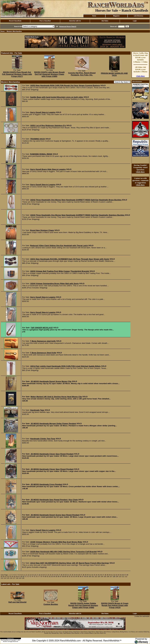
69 (24, 576)
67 (19, 576)
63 (10, 576)
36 (79, 575)
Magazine (116, 16)
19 (42, 575)
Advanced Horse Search (68, 26)
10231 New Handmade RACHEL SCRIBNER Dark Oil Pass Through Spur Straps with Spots (70, 259)
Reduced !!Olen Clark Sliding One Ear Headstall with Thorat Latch (59, 246)
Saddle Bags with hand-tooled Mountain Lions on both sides (57, 97)
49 (108, 575)
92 (72, 576)
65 (15, 576)
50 (110, 575)
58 (127, 575)
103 (99, 576)
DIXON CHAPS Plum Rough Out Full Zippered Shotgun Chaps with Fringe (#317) (17, 74)
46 (101, 575)
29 (64, 575)
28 (61, 575)
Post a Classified (45, 21)
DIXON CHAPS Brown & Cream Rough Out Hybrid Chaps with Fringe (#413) (115, 605)
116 (11, 578)
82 (50, 576)
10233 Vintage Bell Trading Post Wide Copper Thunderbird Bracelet (60, 271)
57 (125, 575)
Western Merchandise (14, 31)
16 (35, 575)
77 (39, 576)
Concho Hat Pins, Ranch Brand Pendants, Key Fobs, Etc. (82, 74)
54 (119, 575)
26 (57, 575)
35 (77, 575)
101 (93, 576)
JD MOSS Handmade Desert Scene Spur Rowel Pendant (55, 515)
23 (51, 575)
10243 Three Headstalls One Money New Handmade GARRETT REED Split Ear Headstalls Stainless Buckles (78, 215)
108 (114, 576)
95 (78, 576)
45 (99, 575)
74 (32, 576)
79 (43, 576)
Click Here (140, 76)
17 (37, 575)
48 (105, 575)
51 (112, 575)
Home (94, 16)
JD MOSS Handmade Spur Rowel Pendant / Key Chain (55, 500)
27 (59, 575)
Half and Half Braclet (17, 602)
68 (21, 576)
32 (70, 575)
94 (76, 576)
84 (54, 576)
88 (63, 576)
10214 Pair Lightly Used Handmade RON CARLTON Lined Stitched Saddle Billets (65, 366)
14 (31, 575)
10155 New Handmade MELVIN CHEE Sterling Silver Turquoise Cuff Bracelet (64, 552)
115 (8, 578)
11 (24, 575)
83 (52, 576)
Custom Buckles (51, 604)
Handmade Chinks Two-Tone (43, 439)
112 (126, 576)
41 (90, 575)
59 (2, 576)
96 (81, 576)
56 (123, 575)
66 (17, 576)
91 (70, 576)
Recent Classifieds (15, 21)
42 (92, 575)
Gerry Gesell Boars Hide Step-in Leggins (48, 169)
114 (5, 578)
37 (81, 575)
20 (44, 575)
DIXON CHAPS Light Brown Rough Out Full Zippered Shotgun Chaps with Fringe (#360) (49, 74)
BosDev (5, 642)
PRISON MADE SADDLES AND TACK (114, 74)
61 (6, 576)
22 (48, 575)
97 (83, 576)
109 (117, 576)
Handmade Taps (37, 410)
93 (74, 576)
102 (96, 576)
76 (37, 576)
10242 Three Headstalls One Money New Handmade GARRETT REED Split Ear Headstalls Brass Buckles (76, 200)
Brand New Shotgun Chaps (42, 230)
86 (59, 576)
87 (61, 576)
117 (14, 578)
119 (20, 578)
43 (94, 575)
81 (48, 576)
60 (4, 576)
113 (2, 578)
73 (30, 576)
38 (83, 575)
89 (65, 576)
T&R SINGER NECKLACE (42, 328)
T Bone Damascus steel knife (43, 341)
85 (56, 576)
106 (108, 576)
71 (26, 576)
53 (116, 575)
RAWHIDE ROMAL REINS (41, 154)
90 (67, 576)
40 (88, 575)
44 (97, 575)
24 (53, 575)
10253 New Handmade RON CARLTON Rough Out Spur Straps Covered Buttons (65, 85)
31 (68, 575)
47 (103, 575)
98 (85, 576)
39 (86, 575)
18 (39, 575)
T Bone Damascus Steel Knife (43, 353)
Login (135, 21)
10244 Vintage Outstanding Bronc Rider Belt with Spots (55, 284)
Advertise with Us (75, 21)
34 (75, 575)
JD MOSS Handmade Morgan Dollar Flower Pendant (53, 424)
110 (120, 576)
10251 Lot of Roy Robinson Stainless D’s (48, 126)
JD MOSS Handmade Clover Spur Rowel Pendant (52, 454)
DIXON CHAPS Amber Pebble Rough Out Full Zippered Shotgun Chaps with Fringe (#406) (83, 605)
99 (87, 576)
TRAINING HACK (38, 139)
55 (121, 575)
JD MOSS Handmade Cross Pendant (47, 484)
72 (28, 576)
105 (105, 576)
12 (26, 575)
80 (45, 576)
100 (90, 576)
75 (34, 576)
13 (29, 575)
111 (123, 576)
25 (55, 575)
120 (23, 578)
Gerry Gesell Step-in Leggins (43, 112)
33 (72, 575)
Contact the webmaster (142, 616)
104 (102, 576)
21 (46, 575)
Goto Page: (4, 575)
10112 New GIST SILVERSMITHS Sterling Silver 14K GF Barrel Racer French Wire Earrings (70, 563)
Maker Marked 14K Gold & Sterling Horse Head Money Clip (56, 397)
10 (22, 575)
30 (66, 575)
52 (114, 575)
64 (12, 576)
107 (111, 576)
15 (33, 575)
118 (17, 578)
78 (41, 576)
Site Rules (105, 21)
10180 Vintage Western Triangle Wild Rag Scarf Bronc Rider (56, 542)
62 (8, 576)
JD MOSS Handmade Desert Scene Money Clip (51, 381)
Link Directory (138, 16)
